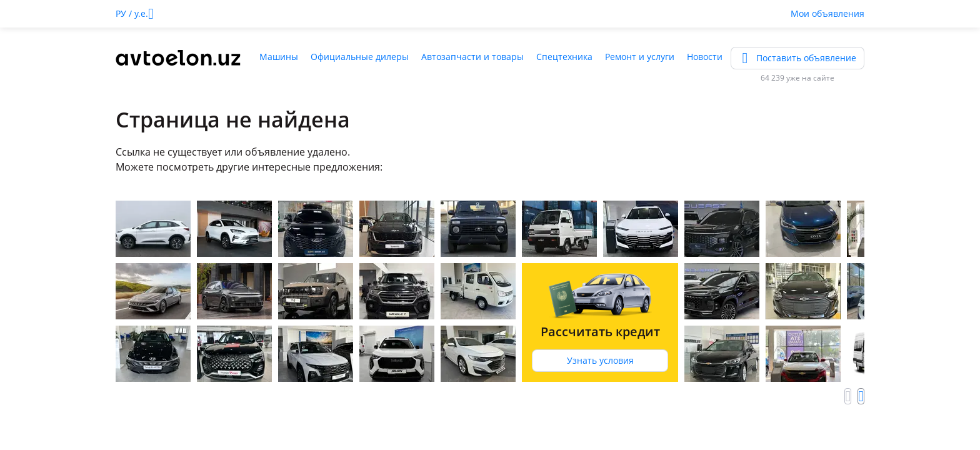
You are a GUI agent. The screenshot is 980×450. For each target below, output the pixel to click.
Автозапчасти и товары (472, 57)
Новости (705, 57)
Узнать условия (600, 360)
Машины (279, 57)
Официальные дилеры (360, 57)
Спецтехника (564, 57)
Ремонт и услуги (640, 57)
